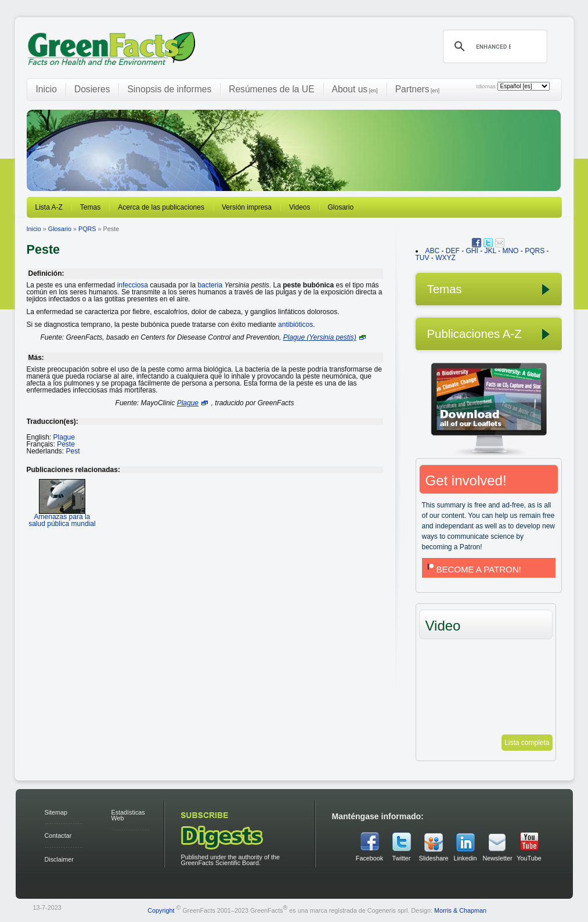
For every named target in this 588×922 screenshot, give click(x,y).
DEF (453, 251)
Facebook (369, 858)
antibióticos (295, 325)
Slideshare (434, 858)
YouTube (529, 858)
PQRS (87, 229)
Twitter (402, 858)
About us (355, 89)
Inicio (46, 89)
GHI (472, 251)
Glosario (341, 207)
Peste (66, 444)
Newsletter (497, 858)
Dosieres (92, 89)
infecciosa (133, 285)
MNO (510, 251)
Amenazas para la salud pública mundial (62, 516)
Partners (417, 89)
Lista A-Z (49, 207)
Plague (64, 437)
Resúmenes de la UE (271, 89)
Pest (73, 451)
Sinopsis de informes (169, 89)
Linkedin (465, 858)
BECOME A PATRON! (473, 569)
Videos (300, 207)
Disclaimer (59, 859)
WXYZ (445, 258)
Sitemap (56, 812)
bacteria (210, 285)
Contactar (58, 835)
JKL (490, 251)
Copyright (161, 910)
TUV (423, 258)
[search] (493, 46)
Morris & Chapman (460, 910)
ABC (433, 251)
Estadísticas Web (128, 815)
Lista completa (527, 743)
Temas (90, 207)
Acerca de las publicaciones (161, 207)
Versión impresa (247, 207)
